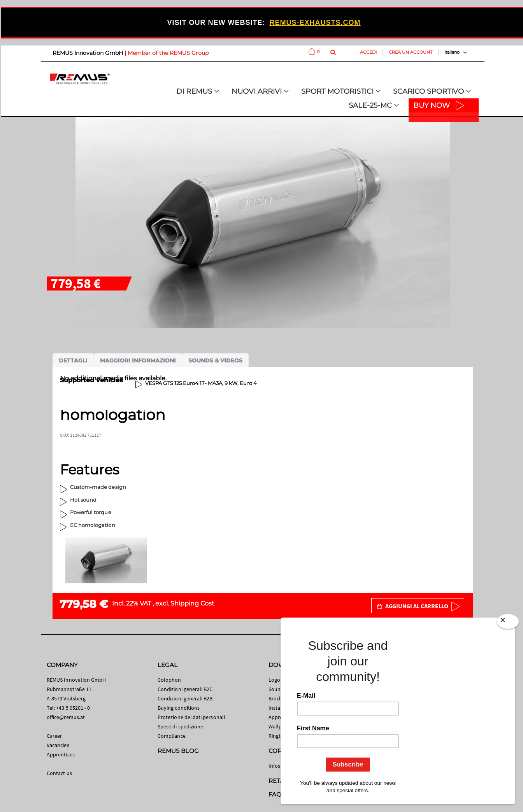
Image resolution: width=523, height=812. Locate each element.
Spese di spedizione (180, 726)
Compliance (172, 736)
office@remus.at (66, 717)
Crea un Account (411, 52)
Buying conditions (179, 708)
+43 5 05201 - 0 (73, 708)
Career (54, 736)
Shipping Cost (192, 603)
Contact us (59, 773)
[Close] (508, 623)
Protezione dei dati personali (191, 717)
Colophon (169, 680)
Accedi (368, 52)
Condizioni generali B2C (185, 689)
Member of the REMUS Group (168, 53)
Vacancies (58, 745)
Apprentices (61, 754)
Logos (276, 680)
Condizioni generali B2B (185, 698)
